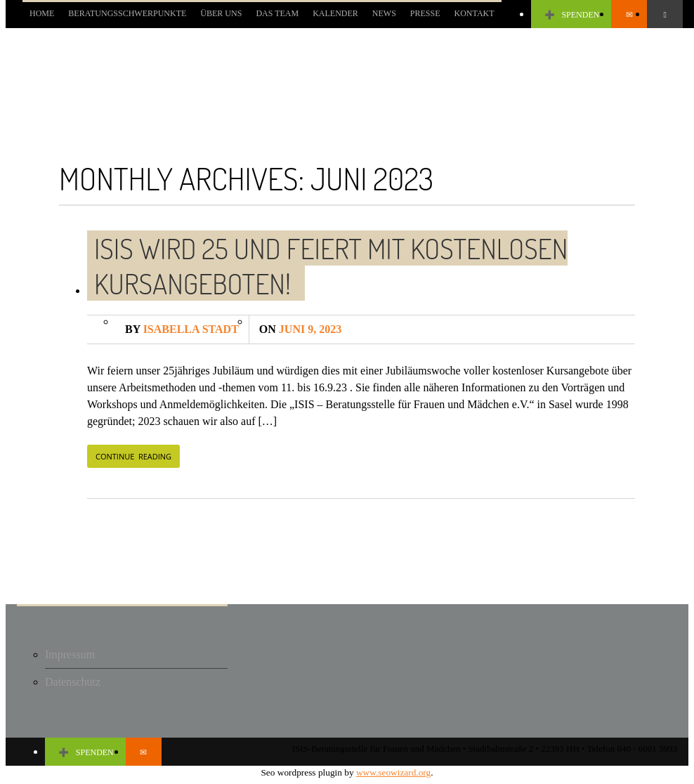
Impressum (70, 654)
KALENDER (335, 13)
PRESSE (425, 13)
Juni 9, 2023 (300, 329)
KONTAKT (474, 13)
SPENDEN (571, 15)
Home (42, 13)
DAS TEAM (277, 13)
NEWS (384, 13)
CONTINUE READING (133, 456)
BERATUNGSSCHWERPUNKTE (127, 13)
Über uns (221, 13)
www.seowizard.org (393, 772)
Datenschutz (73, 682)
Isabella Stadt (182, 329)
